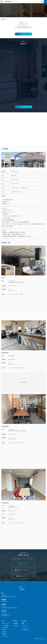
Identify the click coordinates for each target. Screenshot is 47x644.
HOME (3, 621)
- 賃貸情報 (15, 623)
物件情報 (15, 621)
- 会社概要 (4, 634)
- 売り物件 (15, 625)
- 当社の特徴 (4, 628)
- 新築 (23, 623)
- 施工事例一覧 (25, 630)
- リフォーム (24, 625)
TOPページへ (24, 34)
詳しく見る (24, 107)
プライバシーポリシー (40, 638)
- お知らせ (4, 630)
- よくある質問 (5, 625)
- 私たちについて (5, 623)
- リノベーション (25, 628)
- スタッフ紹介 (5, 636)
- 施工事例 (24, 621)
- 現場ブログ (4, 632)
